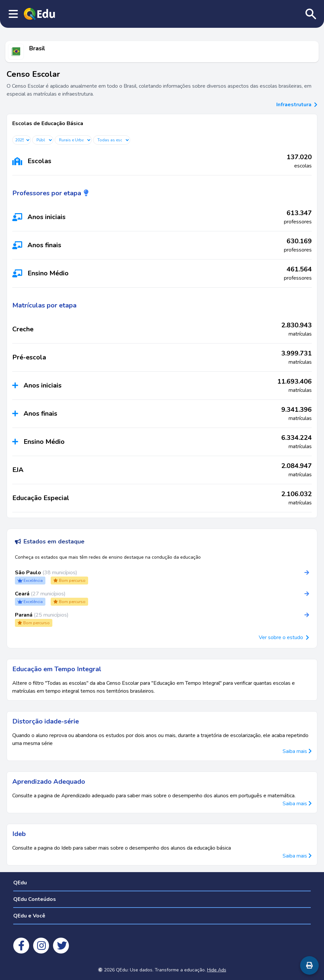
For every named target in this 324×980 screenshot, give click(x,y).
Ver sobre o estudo (281, 637)
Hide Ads (217, 970)
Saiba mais (297, 751)
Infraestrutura (297, 105)
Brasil (37, 48)
